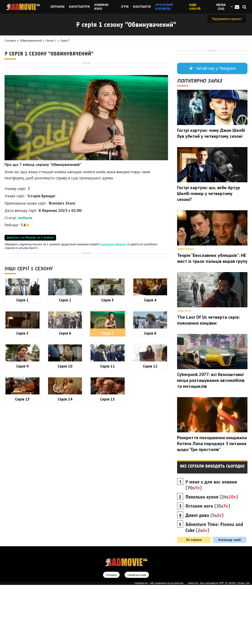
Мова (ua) (221, 7)
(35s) (208, 565)
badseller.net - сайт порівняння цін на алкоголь (159, 642)
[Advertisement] (86, 97)
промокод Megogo (114, 308)
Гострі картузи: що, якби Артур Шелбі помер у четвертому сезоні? (209, 252)
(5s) (205, 574)
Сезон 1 (51, 41)
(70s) (211, 544)
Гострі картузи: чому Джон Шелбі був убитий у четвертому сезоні (211, 192)
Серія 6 (65, 460)
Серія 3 (107, 427)
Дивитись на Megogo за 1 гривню (30, 301)
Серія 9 (22, 493)
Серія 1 (22, 427)
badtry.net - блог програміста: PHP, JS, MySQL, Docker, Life (219, 642)
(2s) (214, 586)
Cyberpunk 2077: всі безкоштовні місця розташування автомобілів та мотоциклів (211, 439)
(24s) (212, 556)
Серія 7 (65, 41)
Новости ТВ (184, 370)
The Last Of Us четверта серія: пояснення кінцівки (208, 379)
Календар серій (230, 599)
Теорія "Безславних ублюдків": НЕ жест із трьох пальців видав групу (212, 317)
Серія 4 (150, 427)
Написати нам (137, 634)
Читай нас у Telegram (212, 127)
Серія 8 (150, 460)
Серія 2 (65, 427)
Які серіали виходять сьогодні (212, 525)
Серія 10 (65, 493)
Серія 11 (107, 493)
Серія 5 (22, 460)
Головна (10, 41)
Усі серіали (194, 599)
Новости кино (186, 308)
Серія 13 (22, 526)
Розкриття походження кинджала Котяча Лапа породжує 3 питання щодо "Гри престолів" (212, 502)
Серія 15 (107, 526)
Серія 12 (150, 493)
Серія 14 (65, 526)
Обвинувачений (31, 41)
